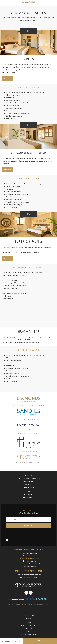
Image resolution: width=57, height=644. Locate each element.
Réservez (8, 79)
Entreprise (28, 475)
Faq (29, 491)
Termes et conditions (33, 540)
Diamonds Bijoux (30, 566)
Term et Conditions (29, 625)
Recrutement (29, 488)
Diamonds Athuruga (30, 553)
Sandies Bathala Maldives (30, 577)
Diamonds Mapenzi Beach (30, 558)
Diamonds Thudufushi (30, 556)
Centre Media (28, 482)
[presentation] (25, 533)
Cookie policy (28, 616)
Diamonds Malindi (30, 561)
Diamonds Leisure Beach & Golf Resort (30, 564)
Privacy (28, 619)
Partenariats (28, 494)
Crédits (28, 632)
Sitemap (28, 622)
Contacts (29, 485)
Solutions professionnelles (28, 478)
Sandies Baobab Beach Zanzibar (30, 575)
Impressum (28, 628)
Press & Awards (28, 498)
